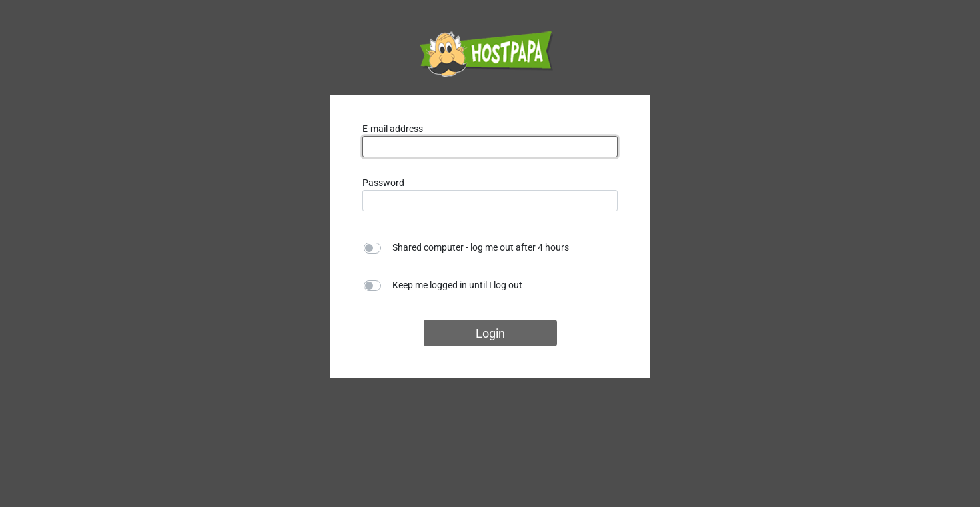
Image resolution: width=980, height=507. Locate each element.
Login (490, 333)
